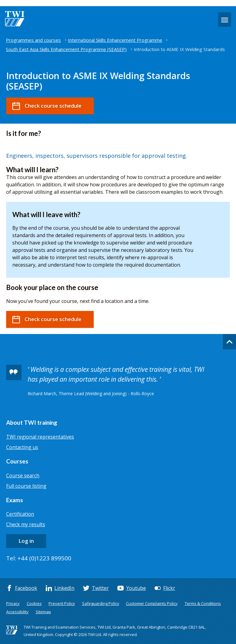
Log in (26, 541)
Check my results (26, 524)
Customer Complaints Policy (152, 603)
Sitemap (43, 612)
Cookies (34, 603)
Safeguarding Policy (101, 603)
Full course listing (26, 486)
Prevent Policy (62, 603)
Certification (20, 514)
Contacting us (22, 447)
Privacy (13, 603)
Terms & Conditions (203, 603)
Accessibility (17, 612)
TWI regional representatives (40, 437)
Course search (23, 475)
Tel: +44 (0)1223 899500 (39, 558)
